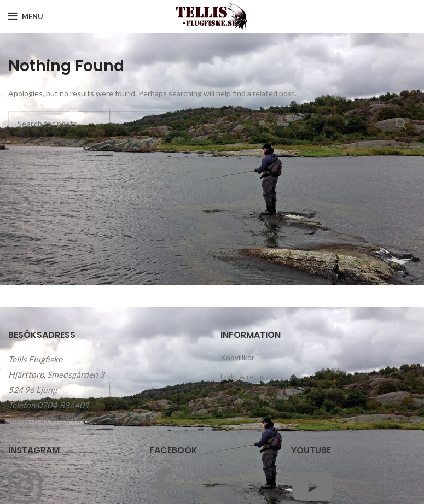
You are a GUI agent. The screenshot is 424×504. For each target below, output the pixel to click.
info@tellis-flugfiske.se (50, 420)
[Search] (212, 124)
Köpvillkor (237, 357)
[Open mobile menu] (26, 16)
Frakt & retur (242, 376)
